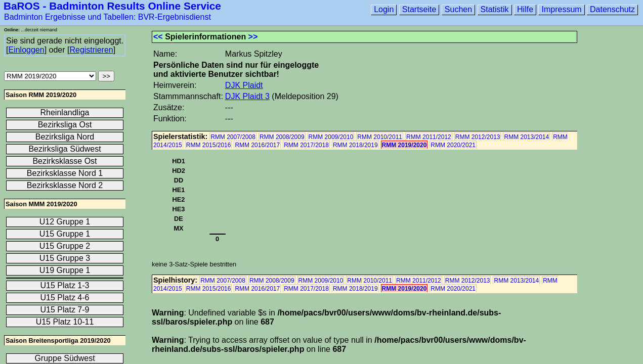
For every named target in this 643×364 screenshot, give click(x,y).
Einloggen (26, 50)
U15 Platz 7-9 (65, 310)
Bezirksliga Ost (65, 125)
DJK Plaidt (244, 85)
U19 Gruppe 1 (65, 270)
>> (253, 37)
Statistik (495, 9)
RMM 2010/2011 (380, 137)
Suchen (458, 9)
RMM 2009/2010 (331, 137)
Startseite (419, 9)
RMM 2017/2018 (306, 145)
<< (158, 37)
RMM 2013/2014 (526, 137)
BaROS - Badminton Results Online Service (112, 6)
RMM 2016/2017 (257, 145)
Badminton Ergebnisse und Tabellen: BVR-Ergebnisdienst (108, 17)
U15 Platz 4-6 (65, 298)
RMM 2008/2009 (282, 137)
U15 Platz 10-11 (65, 322)
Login (384, 9)
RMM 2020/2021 (453, 145)
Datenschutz (612, 9)
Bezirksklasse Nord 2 (65, 185)
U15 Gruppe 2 (65, 246)
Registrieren (91, 50)
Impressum (561, 9)
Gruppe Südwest (65, 358)
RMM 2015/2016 (209, 145)
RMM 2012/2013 (478, 137)
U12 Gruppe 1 (65, 222)
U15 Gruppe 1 (65, 234)
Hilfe (525, 9)
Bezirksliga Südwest (65, 149)
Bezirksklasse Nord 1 (65, 173)
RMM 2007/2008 (233, 137)
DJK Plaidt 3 (247, 96)
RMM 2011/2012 (429, 137)
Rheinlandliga (65, 112)
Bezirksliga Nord (65, 137)
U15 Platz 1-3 (65, 285)
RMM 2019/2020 (404, 145)
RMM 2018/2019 (355, 145)
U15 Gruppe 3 (65, 258)
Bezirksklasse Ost (65, 161)
